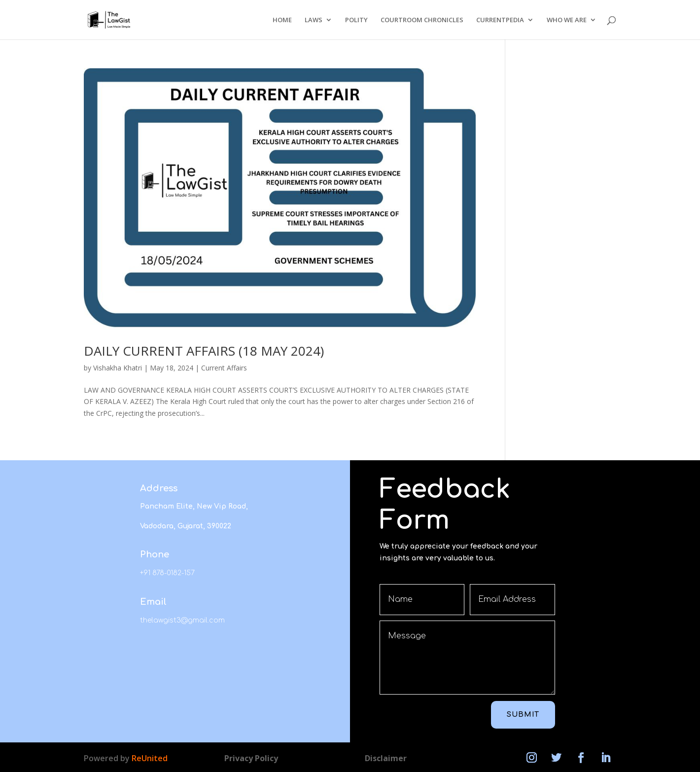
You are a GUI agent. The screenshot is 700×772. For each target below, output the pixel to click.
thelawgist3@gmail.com (182, 620)
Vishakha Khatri (118, 368)
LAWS (314, 20)
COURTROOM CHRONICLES (422, 20)
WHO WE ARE (567, 20)
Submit (523, 715)
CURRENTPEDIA (500, 20)
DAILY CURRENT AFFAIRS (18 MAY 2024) (204, 351)
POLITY (356, 20)
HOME (282, 20)
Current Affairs (224, 368)
